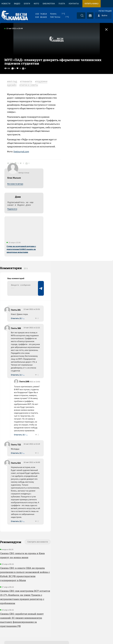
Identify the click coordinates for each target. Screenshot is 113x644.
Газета (62, 4)
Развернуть (57, 624)
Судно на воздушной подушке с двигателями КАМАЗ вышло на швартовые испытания (86, 150)
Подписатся (77, 110)
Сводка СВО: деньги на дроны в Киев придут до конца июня (22, 508)
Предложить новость (84, 234)
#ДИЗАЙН (12, 85)
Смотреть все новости (34, 494)
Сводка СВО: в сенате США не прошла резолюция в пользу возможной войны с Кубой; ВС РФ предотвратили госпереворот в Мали (23, 527)
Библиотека (49, 4)
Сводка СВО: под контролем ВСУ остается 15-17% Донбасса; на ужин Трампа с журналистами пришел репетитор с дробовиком (21, 549)
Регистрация (105, 11)
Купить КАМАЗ (92, 4)
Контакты (74, 4)
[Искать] (82, 16)
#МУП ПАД (12, 82)
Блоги (27, 4)
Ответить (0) (16, 230)
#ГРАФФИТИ (26, 82)
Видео (17, 4)
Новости (6, 4)
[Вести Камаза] (15, 15)
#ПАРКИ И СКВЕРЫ (29, 85)
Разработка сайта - (102, 636)
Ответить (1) (16, 298)
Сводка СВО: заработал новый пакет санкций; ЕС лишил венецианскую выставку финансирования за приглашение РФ (22, 572)
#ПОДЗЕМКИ (41, 82)
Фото (36, 4)
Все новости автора (80, 85)
